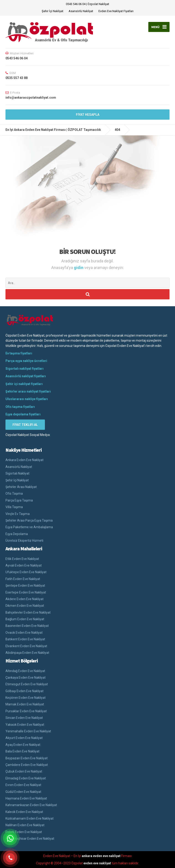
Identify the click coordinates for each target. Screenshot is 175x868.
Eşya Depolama (17, 534)
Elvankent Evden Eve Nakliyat (26, 646)
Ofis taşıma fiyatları (20, 407)
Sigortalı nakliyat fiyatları (24, 369)
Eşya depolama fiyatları (23, 414)
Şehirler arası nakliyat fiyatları (28, 391)
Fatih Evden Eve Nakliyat (23, 579)
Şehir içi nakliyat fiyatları (24, 384)
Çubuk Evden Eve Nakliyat (24, 771)
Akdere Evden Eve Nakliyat (24, 599)
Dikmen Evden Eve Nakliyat (25, 606)
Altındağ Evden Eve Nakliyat (25, 671)
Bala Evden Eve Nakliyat (22, 751)
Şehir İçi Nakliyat (53, 11)
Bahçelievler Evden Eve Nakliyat (28, 612)
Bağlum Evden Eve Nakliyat (25, 619)
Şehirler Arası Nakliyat (21, 487)
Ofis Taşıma (14, 493)
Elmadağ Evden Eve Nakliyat (26, 778)
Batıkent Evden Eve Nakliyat (25, 639)
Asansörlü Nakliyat (81, 11)
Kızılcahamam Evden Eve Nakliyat (30, 818)
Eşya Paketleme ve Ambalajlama (29, 527)
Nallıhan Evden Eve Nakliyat (25, 825)
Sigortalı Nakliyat (17, 473)
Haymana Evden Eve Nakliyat (26, 798)
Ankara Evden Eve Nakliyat (24, 460)
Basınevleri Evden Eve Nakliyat (27, 626)
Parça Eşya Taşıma (19, 500)
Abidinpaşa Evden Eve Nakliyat (27, 653)
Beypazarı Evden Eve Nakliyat (27, 758)
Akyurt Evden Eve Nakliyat (24, 738)
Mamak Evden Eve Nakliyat (25, 704)
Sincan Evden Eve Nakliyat (24, 718)
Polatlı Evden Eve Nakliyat (24, 832)
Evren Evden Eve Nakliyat (23, 785)
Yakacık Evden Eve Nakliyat (25, 725)
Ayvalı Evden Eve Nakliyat (24, 565)
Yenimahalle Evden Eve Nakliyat (28, 731)
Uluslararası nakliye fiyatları (27, 399)
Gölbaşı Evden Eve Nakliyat (24, 691)
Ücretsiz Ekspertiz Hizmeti (24, 541)
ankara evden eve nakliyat (101, 856)
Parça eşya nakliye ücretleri (26, 361)
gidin (79, 268)
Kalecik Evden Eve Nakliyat (24, 812)
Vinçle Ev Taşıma (18, 514)
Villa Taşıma (14, 507)
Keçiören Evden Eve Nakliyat (26, 698)
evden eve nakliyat (97, 863)
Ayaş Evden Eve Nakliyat (23, 745)
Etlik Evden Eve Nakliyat (22, 559)
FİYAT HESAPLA (88, 115)
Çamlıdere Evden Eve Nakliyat (27, 765)
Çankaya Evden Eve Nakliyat (26, 678)
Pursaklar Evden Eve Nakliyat (26, 711)
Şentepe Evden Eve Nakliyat (25, 586)
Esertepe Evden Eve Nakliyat (26, 592)
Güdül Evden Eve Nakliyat (23, 792)
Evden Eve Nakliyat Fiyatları (116, 11)
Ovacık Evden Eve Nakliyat (24, 633)
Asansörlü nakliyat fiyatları (26, 376)
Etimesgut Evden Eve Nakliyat (27, 684)
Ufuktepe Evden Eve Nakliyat (26, 572)
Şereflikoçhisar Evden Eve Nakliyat (30, 839)
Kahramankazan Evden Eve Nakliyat (31, 805)
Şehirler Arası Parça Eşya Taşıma (29, 520)
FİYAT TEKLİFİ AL (25, 425)
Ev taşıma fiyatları (19, 353)
